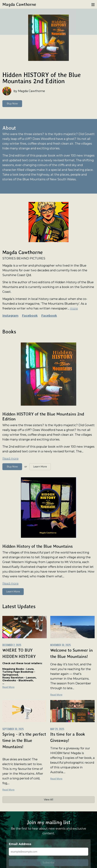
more (74, 308)
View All (49, 800)
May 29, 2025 (57, 729)
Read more (10, 458)
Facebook (30, 316)
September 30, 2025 (13, 729)
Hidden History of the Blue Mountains (38, 546)
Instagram (10, 316)
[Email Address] (48, 852)
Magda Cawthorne (19, 4)
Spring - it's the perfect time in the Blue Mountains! (24, 740)
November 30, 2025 (61, 645)
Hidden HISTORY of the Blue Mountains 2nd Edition (42, 78)
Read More (8, 687)
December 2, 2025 (12, 645)
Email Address (20, 844)
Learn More (40, 467)
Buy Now (12, 104)
